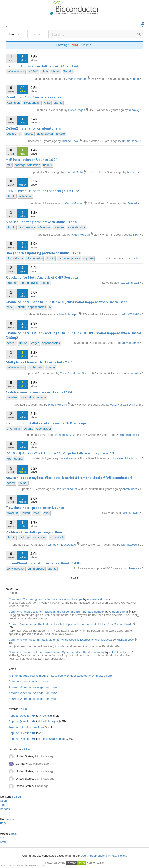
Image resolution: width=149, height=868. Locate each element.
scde (10, 307)
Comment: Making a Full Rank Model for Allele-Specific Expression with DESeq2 (60, 640)
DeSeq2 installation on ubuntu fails (33, 128)
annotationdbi (76, 227)
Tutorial (68, 71)
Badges (5, 809)
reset (88, 45)
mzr (9, 165)
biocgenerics (27, 227)
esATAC (33, 71)
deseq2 (11, 134)
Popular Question (22, 716)
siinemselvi (132, 258)
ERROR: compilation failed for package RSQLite (42, 191)
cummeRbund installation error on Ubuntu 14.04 (43, 563)
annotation (27, 397)
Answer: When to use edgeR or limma (33, 687)
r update (88, 258)
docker (11, 483)
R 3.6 (47, 103)
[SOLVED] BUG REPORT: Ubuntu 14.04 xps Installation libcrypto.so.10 (60, 453)
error (46, 513)
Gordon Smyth (119, 612)
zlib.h (45, 71)
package (24, 537)
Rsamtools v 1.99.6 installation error (34, 97)
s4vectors (44, 227)
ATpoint (44, 716)
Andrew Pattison (98, 599)
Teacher (16, 727)
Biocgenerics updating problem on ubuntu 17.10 (43, 253)
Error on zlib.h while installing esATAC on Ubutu (43, 66)
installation (26, 196)
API (2, 838)
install (37, 513)
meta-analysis (29, 283)
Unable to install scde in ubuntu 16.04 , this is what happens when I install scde (67, 302)
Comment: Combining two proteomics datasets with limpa (46, 599)
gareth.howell (131, 513)
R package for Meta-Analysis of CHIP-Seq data (42, 277)
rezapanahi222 (130, 283)
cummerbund (36, 569)
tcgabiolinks (35, 367)
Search (16, 797)
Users (4, 801)
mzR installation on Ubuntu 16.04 (32, 160)
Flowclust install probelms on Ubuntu (35, 508)
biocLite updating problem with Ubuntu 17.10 (41, 222)
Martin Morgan (49, 721)
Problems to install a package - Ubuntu (36, 532)
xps (9, 459)
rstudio (60, 134)
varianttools (57, 537)
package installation (27, 165)
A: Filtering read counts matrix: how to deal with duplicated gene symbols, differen (61, 676)
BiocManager (32, 103)
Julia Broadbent (120, 652)
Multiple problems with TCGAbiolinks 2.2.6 (39, 362)
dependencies (37, 307)
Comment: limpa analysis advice (29, 681)
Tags (3, 805)
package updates (69, 258)
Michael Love (126, 640)
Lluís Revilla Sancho (52, 739)
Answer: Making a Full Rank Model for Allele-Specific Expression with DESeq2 (59, 624)
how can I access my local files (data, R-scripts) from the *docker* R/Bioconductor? (69, 478)
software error (16, 71)
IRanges (59, 227)
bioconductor (45, 134)
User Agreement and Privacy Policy (103, 856)
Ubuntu (56, 71)
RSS (14, 834)
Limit (14, 33)
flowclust (12, 513)
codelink (12, 397)
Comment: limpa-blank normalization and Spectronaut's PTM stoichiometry (57, 612)
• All (23, 709)
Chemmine (14, 429)
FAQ (3, 823)
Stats (3, 842)
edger (35, 343)
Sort (36, 33)
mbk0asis (133, 568)
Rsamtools (13, 103)
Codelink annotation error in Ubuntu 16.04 (39, 392)
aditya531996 (131, 343)
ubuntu (58, 103)
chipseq (12, 283)
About (11, 819)
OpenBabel (44, 429)
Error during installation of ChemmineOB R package (46, 423)
